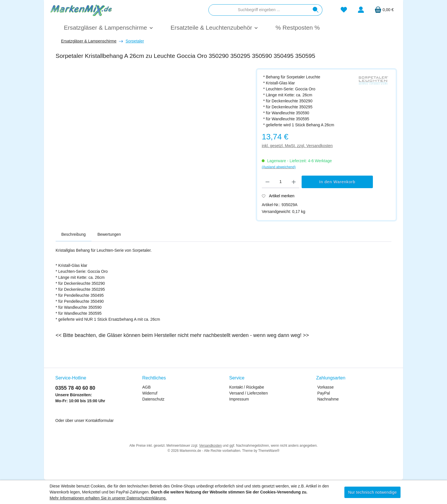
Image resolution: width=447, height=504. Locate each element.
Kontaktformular (100, 420)
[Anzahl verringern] (268, 182)
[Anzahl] (281, 182)
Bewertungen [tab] (109, 234)
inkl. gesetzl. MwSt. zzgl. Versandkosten (297, 146)
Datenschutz (153, 399)
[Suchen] (316, 10)
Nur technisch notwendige (372, 492)
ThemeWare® (269, 451)
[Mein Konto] (361, 10)
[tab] (74, 235)
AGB (147, 387)
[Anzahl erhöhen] (294, 182)
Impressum (239, 399)
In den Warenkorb (337, 182)
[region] (153, 136)
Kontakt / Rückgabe (247, 387)
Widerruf (150, 393)
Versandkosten (211, 446)
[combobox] (259, 10)
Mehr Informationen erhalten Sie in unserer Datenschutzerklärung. (108, 498)
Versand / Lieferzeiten (248, 393)
